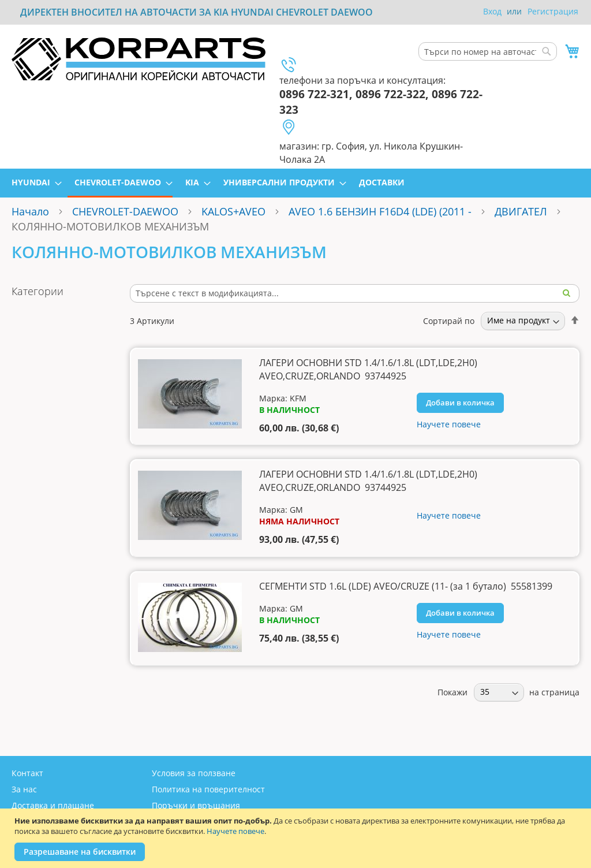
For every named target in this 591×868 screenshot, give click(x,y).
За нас (24, 789)
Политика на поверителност (208, 789)
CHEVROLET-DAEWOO (125, 211)
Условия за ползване (194, 773)
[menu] (295, 183)
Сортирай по (449, 320)
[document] (297, 838)
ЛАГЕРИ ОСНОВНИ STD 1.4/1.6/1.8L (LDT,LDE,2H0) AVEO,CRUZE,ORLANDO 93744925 (368, 369)
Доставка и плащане (53, 805)
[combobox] (488, 51)
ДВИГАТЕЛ (521, 211)
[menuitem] (33, 182)
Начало (30, 211)
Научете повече (235, 831)
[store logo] (139, 59)
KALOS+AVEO (233, 211)
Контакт (27, 773)
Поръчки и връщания (196, 805)
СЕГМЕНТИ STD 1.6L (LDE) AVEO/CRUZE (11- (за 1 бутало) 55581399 (406, 586)
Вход (492, 11)
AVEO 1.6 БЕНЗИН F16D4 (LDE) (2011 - (381, 211)
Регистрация (553, 11)
